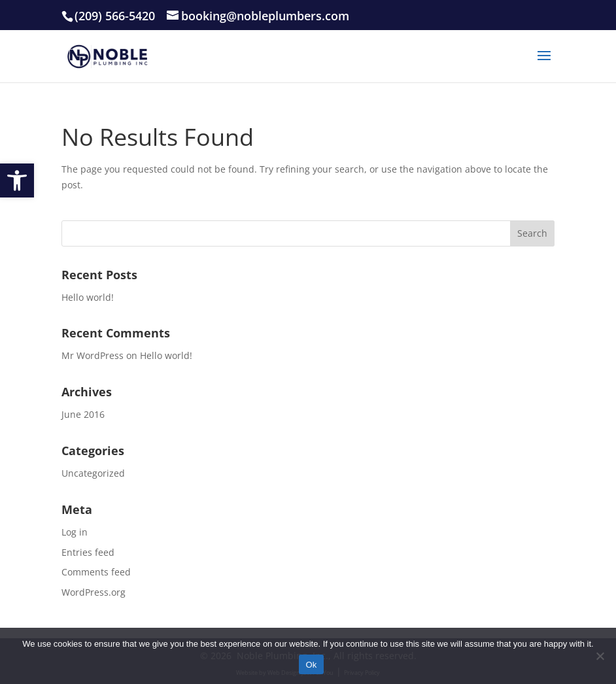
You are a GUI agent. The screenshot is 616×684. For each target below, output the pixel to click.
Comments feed (96, 572)
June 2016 (83, 414)
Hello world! (88, 297)
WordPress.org (94, 592)
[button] (17, 180)
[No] (600, 656)
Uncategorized (93, 473)
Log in (75, 532)
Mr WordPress (93, 355)
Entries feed (88, 552)
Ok (311, 665)
